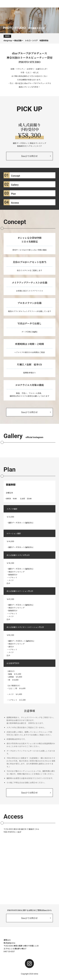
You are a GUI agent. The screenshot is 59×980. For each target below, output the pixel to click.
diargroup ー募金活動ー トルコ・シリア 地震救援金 (26, 38)
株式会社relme (9, 943)
